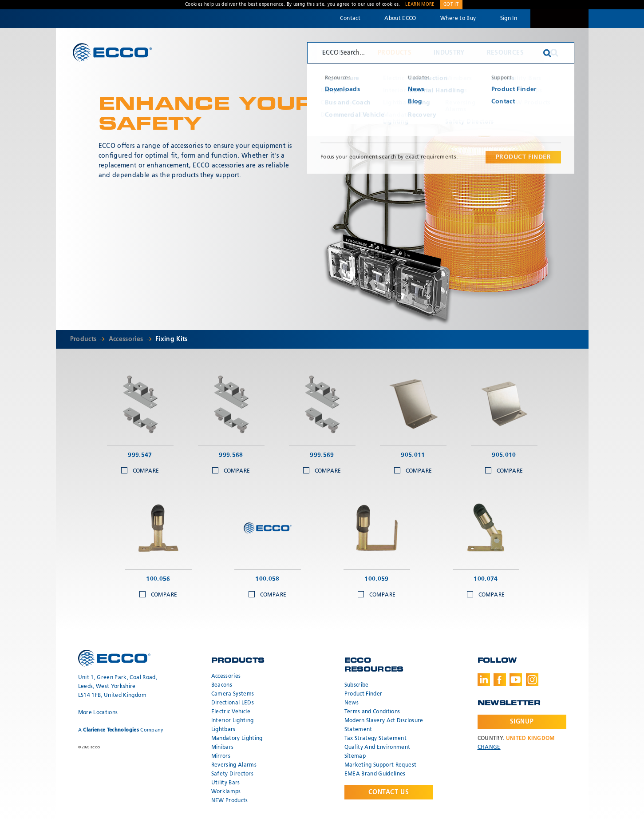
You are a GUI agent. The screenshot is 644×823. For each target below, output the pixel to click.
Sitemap (355, 756)
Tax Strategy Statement (376, 739)
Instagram (532, 680)
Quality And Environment (377, 747)
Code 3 (559, 19)
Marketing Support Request (381, 765)
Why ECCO (338, 53)
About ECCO (400, 19)
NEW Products (230, 801)
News (352, 703)
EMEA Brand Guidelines (375, 774)
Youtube (516, 680)
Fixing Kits (172, 339)
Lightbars (223, 730)
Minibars (223, 747)
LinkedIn (484, 680)
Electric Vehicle (231, 712)
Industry (449, 53)
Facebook (500, 680)
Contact (350, 19)
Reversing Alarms (234, 765)
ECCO (112, 52)
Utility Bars (226, 783)
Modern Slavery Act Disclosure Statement (384, 725)
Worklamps (226, 792)
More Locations (98, 713)
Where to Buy (458, 19)
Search (554, 53)
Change (489, 747)
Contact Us (389, 792)
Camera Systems (233, 694)
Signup (522, 722)
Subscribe (357, 685)
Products (395, 53)
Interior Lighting (233, 721)
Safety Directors (233, 774)
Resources (505, 53)
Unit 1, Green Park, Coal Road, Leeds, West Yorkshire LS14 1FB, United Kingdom (118, 687)
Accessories (126, 339)
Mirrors (221, 756)
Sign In (509, 19)
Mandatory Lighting (237, 739)
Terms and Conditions (372, 712)
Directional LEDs (233, 703)
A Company (121, 730)
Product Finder (363, 694)
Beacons (222, 685)
